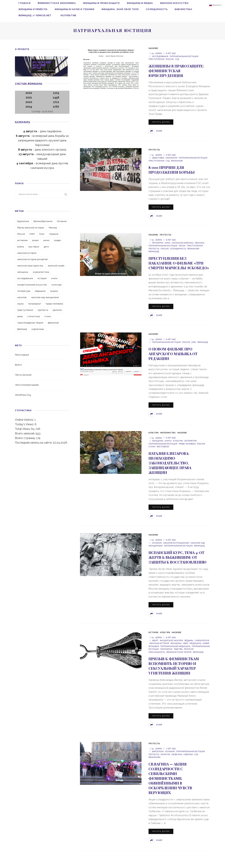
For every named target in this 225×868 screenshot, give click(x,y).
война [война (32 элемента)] (21, 247)
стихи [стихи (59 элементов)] (48, 316)
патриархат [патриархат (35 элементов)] (35, 304)
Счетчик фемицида (29, 84)
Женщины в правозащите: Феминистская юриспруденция (176, 71)
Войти (18, 365)
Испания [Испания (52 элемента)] (62, 221)
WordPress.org (23, 395)
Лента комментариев (27, 385)
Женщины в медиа (140, 3)
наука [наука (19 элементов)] (20, 304)
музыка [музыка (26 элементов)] (54, 291)
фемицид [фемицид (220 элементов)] (22, 329)
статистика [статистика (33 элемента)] (34, 316)
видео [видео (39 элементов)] (58, 240)
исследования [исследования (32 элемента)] (25, 278)
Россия (170, 59)
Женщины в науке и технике (75, 9)
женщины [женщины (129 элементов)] (23, 272)
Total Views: (23, 429)
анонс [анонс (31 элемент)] (46, 240)
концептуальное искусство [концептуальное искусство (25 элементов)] (32, 285)
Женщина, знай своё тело (120, 9)
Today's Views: (25, 424)
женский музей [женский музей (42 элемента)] (56, 266)
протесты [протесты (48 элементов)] (43, 310)
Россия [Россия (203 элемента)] (21, 234)
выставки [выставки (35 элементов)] (34, 247)
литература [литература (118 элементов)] (24, 291)
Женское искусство (174, 3)
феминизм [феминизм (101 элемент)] (53, 323)
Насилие (153, 48)
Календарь (22, 122)
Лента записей (23, 375)
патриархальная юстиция (184, 56)
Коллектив (68, 15)
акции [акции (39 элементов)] (35, 240)
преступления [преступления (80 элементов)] (25, 310)
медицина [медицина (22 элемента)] (40, 291)
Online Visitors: (25, 420)
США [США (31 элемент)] (42, 234)
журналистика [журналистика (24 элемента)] (41, 272)
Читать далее (161, 122)
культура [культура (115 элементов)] (57, 285)
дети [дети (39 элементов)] (46, 247)
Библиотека (184, 9)
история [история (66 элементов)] (42, 278)
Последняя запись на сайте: (34, 443)
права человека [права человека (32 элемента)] (54, 304)
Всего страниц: (25, 438)
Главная (25, 3)
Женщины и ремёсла (33, 9)
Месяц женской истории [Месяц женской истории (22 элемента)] (31, 228)
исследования (160, 56)
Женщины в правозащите (101, 3)
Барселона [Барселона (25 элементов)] (23, 221)
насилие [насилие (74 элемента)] (22, 297)
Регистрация (22, 355)
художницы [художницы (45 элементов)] (38, 329)
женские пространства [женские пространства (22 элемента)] (30, 266)
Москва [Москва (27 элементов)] (53, 228)
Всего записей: (25, 433)
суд (177, 59)
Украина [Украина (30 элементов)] (54, 234)
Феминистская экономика (57, 3)
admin (159, 53)
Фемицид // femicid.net (36, 15)
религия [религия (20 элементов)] (57, 310)
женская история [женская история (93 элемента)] (27, 253)
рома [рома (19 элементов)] (20, 316)
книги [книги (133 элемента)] (54, 278)
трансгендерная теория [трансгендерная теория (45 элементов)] (30, 323)
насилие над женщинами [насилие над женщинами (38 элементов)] (45, 297)
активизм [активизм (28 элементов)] (22, 240)
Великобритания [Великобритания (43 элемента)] (43, 221)
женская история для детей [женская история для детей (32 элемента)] (32, 259)
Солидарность (157, 9)
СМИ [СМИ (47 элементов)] (32, 234)
